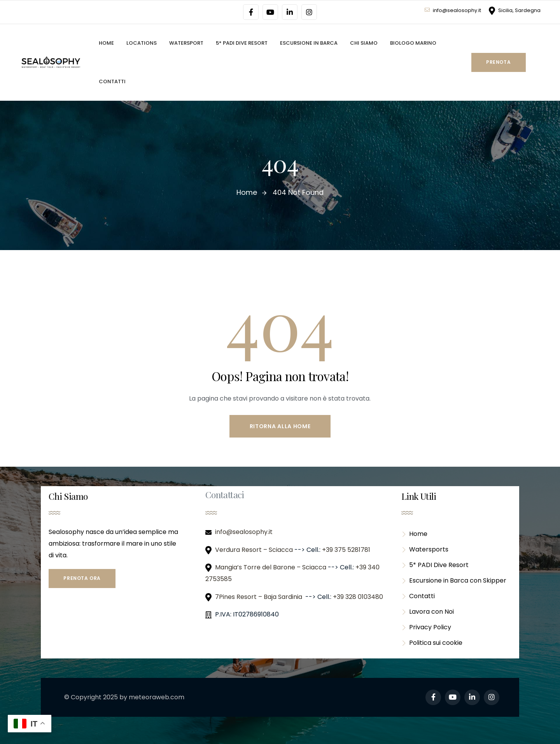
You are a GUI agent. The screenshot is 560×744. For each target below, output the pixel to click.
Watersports (425, 549)
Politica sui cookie (432, 643)
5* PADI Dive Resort (435, 565)
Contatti (418, 596)
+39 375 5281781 (347, 550)
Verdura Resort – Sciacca (255, 550)
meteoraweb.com (157, 697)
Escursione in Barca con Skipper (454, 580)
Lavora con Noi (428, 612)
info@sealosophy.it (453, 10)
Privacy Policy (426, 627)
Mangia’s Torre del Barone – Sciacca (271, 567)
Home (414, 534)
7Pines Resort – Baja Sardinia (259, 597)
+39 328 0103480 (358, 597)
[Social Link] (251, 12)
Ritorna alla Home (280, 426)
